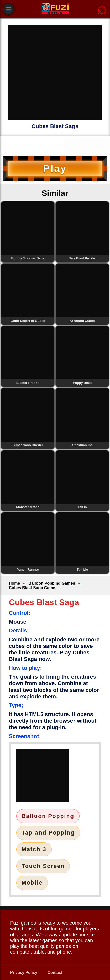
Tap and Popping (48, 833)
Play (55, 169)
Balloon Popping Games (52, 583)
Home (14, 583)
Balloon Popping (48, 816)
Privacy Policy (24, 973)
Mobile (32, 883)
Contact (55, 973)
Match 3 (34, 849)
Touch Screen (43, 866)
